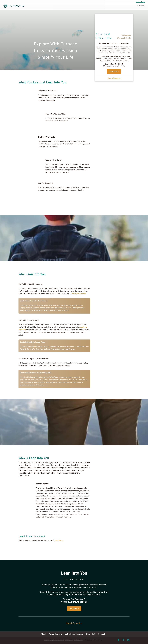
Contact (141, 6)
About (44, 634)
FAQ (94, 634)
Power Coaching (55, 634)
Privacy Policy (69, 640)
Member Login (140, 2)
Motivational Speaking (74, 634)
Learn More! (74, 609)
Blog (88, 634)
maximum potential (79, 294)
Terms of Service (79, 640)
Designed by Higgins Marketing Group (54, 640)
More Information (114, 78)
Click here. (59, 541)
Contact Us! (114, 72)
